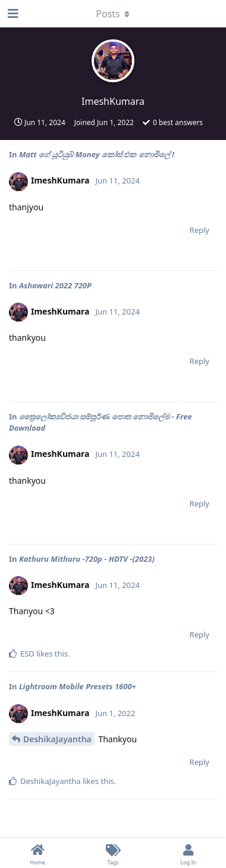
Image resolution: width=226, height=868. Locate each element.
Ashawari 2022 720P (55, 285)
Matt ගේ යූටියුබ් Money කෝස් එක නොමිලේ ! (97, 154)
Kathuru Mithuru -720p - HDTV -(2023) (88, 559)
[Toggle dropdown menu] (113, 14)
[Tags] (113, 853)
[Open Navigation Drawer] (12, 14)
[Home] (38, 853)
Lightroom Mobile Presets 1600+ (78, 686)
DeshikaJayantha (57, 739)
